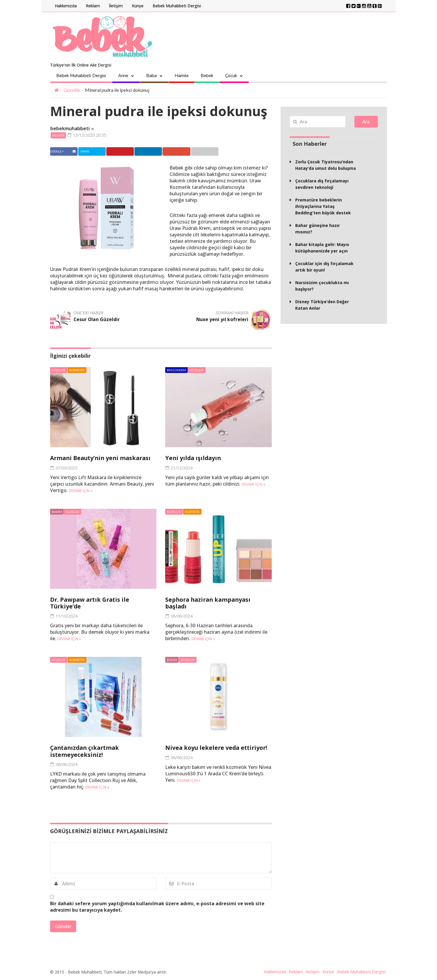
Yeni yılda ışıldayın (194, 458)
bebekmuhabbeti (70, 129)
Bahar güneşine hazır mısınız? (317, 229)
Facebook (64, 152)
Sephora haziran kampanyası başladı (210, 603)
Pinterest (124, 152)
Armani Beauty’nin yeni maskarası (103, 458)
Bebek (207, 76)
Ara (366, 122)
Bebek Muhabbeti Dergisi (177, 6)
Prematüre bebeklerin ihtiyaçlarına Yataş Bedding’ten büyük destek (323, 206)
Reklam (93, 6)
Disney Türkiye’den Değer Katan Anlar (322, 305)
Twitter (93, 152)
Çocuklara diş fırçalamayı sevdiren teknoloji (322, 184)
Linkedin (154, 152)
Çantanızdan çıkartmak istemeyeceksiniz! (86, 751)
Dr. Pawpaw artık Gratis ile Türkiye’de (91, 603)
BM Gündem (176, 371)
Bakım (57, 512)
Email (212, 152)
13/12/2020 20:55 (89, 135)
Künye (138, 6)
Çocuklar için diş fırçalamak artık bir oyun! (324, 267)
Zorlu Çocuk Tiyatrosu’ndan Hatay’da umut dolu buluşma (326, 165)
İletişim (116, 6)
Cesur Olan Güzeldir (97, 320)
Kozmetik (77, 371)
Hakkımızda (66, 6)
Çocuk (231, 76)
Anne (123, 76)
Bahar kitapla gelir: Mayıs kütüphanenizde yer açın (322, 248)
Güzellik (72, 90)
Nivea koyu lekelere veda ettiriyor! (218, 748)
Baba (151, 76)
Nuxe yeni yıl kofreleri (222, 320)
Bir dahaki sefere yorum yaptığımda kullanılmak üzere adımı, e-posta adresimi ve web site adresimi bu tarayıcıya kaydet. (157, 907)
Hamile (182, 76)
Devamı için (81, 491)
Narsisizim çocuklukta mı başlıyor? (322, 286)
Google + (183, 152)
